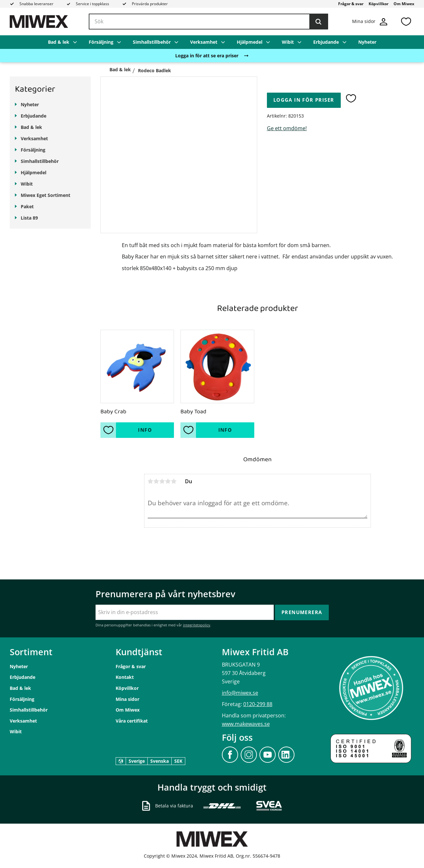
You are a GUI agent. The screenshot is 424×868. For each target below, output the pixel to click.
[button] (406, 22)
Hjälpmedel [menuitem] (250, 42)
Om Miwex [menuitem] (404, 4)
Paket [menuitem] (27, 206)
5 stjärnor (174, 481)
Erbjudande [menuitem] (326, 42)
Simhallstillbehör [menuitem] (152, 42)
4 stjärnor (168, 481)
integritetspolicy (197, 625)
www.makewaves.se (246, 724)
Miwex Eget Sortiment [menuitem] (46, 195)
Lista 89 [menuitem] (29, 218)
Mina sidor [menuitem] (127, 699)
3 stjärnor (162, 481)
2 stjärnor (156, 481)
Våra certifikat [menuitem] (132, 721)
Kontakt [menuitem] (125, 677)
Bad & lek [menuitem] (59, 42)
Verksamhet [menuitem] (204, 42)
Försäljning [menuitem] (101, 42)
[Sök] (318, 22)
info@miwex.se (240, 693)
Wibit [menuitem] (288, 42)
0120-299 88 (258, 704)
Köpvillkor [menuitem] (378, 4)
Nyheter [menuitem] (367, 42)
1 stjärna (151, 481)
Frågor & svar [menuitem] (351, 4)
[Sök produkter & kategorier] (208, 22)
